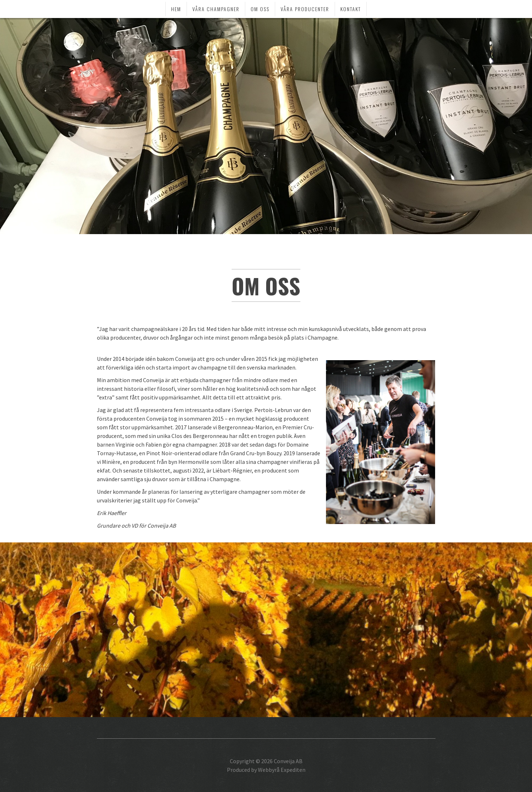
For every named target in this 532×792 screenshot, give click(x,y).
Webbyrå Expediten (282, 770)
